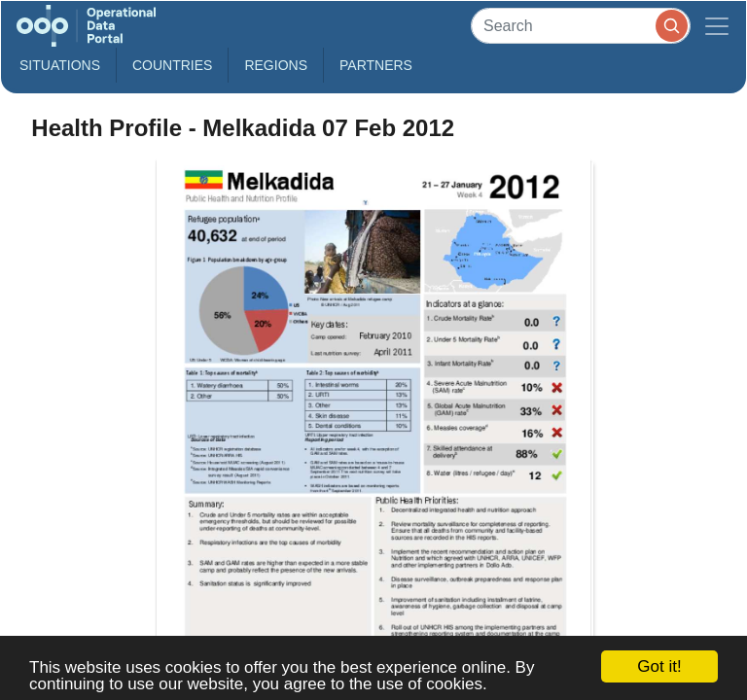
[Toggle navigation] (717, 26)
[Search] (581, 26)
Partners (376, 65)
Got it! (659, 666)
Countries (172, 65)
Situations (60, 65)
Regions (276, 65)
